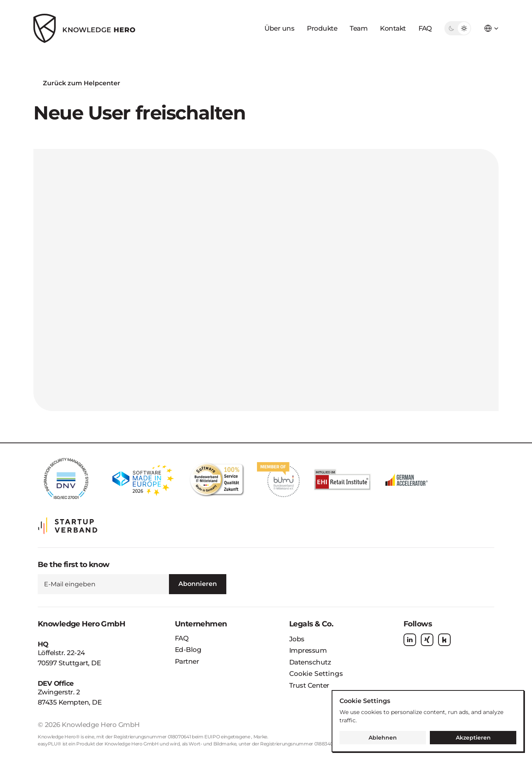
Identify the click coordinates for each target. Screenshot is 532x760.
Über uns (279, 28)
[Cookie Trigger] (316, 674)
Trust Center (309, 685)
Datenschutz (310, 662)
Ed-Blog (188, 650)
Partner (187, 661)
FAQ (425, 28)
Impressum (308, 650)
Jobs (297, 639)
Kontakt (393, 28)
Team (359, 28)
